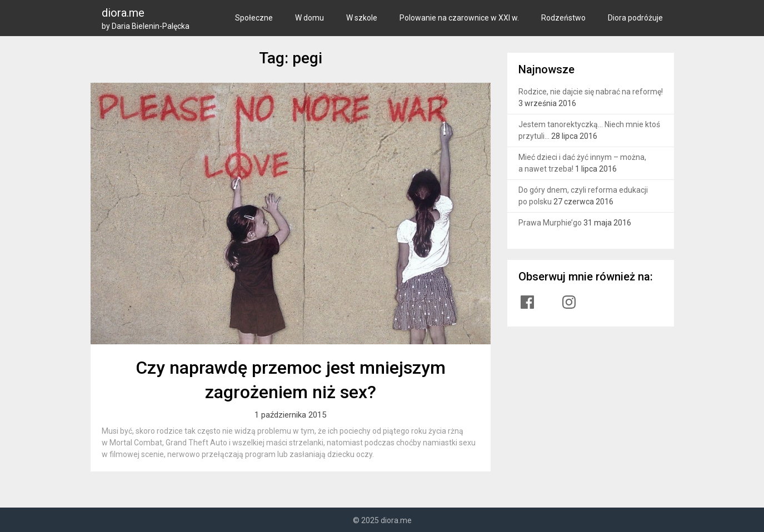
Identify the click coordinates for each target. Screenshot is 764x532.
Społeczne (254, 18)
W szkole (362, 18)
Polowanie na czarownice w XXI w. (459, 18)
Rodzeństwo (563, 18)
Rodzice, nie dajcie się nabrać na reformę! (591, 92)
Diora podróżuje (635, 18)
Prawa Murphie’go (550, 223)
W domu (309, 18)
